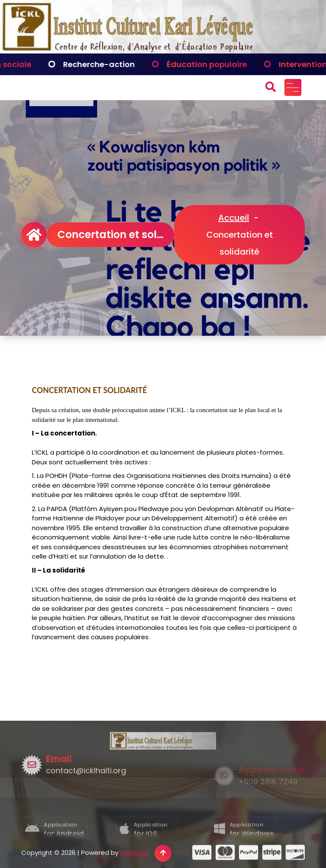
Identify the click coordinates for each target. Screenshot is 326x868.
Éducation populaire (224, 64)
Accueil (234, 218)
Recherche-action (117, 64)
